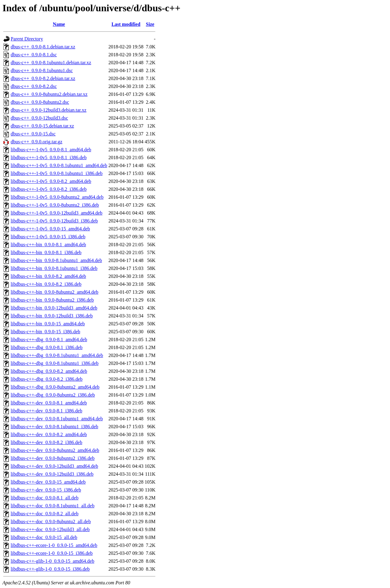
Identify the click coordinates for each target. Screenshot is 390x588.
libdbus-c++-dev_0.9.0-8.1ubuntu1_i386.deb (54, 427)
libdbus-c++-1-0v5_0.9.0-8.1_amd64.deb (51, 150)
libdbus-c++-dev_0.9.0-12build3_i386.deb (52, 474)
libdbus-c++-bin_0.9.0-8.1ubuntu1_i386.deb (54, 268)
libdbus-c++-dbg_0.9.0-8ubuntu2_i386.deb (53, 395)
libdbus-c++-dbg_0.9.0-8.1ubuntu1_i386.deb (55, 363)
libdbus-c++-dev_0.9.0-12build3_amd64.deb (54, 466)
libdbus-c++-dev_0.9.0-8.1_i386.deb (46, 411)
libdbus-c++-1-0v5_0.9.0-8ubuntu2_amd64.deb (57, 197)
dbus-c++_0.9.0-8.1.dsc (34, 55)
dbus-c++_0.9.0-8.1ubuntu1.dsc (42, 70)
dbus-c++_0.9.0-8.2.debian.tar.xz (43, 78)
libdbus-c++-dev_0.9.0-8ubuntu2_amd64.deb (55, 450)
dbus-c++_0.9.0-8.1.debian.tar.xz (43, 47)
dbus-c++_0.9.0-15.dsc (33, 134)
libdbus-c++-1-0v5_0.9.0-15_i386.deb (48, 237)
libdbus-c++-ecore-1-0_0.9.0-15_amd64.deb (54, 545)
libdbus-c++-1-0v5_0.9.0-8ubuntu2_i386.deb (55, 205)
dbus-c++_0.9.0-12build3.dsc (39, 118)
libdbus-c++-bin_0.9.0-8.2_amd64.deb (48, 276)
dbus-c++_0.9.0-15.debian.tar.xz (42, 126)
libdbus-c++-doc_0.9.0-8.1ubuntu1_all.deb (53, 506)
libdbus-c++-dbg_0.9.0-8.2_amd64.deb (49, 371)
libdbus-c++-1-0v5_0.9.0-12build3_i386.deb (54, 221)
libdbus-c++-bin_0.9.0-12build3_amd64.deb (54, 308)
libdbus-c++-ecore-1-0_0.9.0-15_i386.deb (52, 553)
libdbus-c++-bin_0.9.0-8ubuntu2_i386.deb (52, 300)
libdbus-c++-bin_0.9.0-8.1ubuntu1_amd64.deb (56, 260)
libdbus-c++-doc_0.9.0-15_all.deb (44, 537)
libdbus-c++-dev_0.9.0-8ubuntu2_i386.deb (53, 458)
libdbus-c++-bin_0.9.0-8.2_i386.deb (46, 284)
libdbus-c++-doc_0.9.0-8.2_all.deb (44, 514)
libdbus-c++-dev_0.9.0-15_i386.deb (46, 490)
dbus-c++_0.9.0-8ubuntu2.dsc (40, 102)
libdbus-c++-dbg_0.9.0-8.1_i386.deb (47, 347)
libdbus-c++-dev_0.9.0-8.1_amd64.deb (49, 403)
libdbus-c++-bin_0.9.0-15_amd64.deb (48, 324)
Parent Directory (27, 39)
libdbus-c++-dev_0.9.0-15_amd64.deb (48, 482)
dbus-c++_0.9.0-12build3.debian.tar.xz (49, 110)
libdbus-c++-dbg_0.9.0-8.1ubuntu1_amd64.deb (57, 355)
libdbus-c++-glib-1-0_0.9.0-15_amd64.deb (52, 561)
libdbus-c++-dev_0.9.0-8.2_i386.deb (46, 442)
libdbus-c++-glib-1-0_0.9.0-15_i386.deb (50, 569)
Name (59, 24)
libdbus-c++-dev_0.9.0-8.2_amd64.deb (49, 434)
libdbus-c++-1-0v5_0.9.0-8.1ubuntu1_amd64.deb (59, 165)
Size (150, 24)
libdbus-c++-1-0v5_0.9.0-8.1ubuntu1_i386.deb (57, 173)
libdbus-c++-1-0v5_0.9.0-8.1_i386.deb (49, 157)
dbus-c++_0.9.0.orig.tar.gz (37, 142)
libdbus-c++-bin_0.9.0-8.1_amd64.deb (48, 245)
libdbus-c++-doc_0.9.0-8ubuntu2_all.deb (51, 521)
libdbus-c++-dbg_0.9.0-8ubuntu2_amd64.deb (55, 387)
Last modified (126, 24)
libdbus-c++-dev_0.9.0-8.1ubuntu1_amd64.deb (57, 419)
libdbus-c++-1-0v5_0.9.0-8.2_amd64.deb (51, 181)
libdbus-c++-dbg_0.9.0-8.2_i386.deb (47, 379)
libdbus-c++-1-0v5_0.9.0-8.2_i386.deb (49, 189)
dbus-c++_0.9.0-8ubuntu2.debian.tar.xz (49, 94)
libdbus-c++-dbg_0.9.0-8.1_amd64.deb (49, 339)
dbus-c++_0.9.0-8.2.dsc (34, 86)
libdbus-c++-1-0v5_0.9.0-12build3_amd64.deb (57, 213)
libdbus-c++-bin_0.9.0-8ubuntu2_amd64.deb (55, 292)
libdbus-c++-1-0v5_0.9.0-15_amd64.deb (50, 229)
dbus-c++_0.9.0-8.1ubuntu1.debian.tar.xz (51, 63)
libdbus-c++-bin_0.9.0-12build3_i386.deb (52, 316)
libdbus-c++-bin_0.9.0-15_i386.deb (45, 332)
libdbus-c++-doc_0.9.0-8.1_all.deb (44, 498)
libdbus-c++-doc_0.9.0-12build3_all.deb (50, 529)
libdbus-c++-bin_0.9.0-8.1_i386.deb (46, 252)
